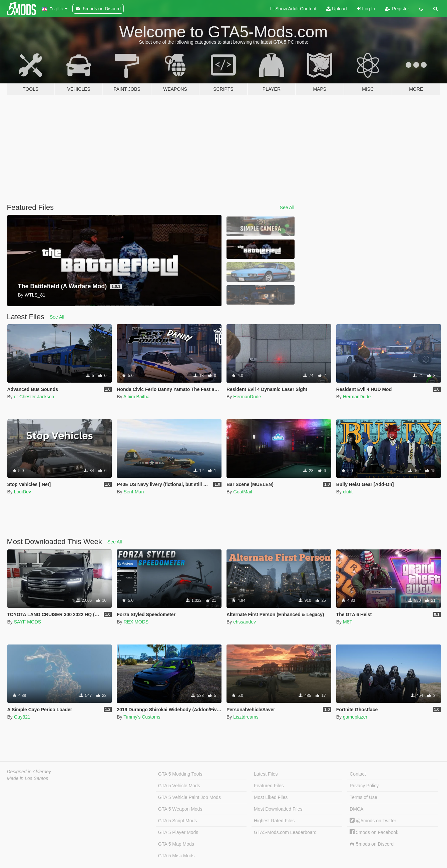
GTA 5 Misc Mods (176, 856)
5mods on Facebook (374, 832)
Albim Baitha (137, 397)
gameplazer (355, 717)
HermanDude (247, 397)
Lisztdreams (246, 717)
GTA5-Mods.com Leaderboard (285, 832)
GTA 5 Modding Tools (180, 774)
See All (287, 207)
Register (397, 9)
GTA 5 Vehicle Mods (179, 786)
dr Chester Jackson (34, 397)
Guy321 (22, 717)
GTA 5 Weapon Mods (180, 809)
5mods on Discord (372, 844)
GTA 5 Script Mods (177, 821)
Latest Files (266, 774)
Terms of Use (363, 797)
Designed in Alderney (29, 772)
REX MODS (136, 622)
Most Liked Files (271, 797)
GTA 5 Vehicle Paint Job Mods (189, 797)
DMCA (356, 809)
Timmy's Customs (142, 717)
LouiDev (23, 492)
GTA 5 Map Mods (176, 844)
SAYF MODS (28, 622)
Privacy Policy (364, 786)
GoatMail (243, 492)
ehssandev (245, 622)
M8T (348, 622)
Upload (336, 9)
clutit (348, 492)
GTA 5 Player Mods (178, 832)
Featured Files (269, 786)
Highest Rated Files (274, 821)
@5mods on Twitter (373, 821)
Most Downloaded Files (278, 809)
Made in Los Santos (28, 778)
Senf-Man (134, 492)
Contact (358, 774)
